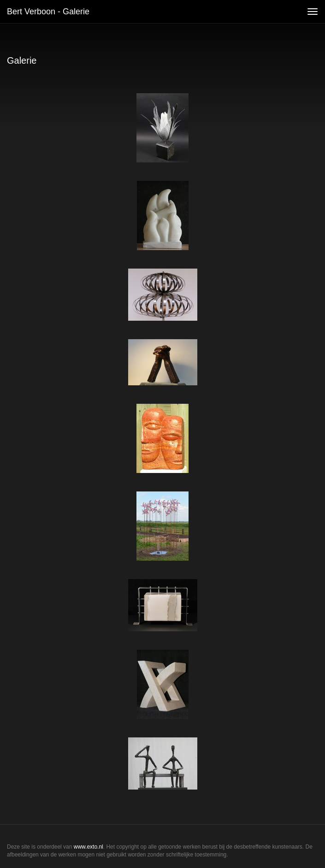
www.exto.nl (89, 847)
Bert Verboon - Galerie (48, 12)
